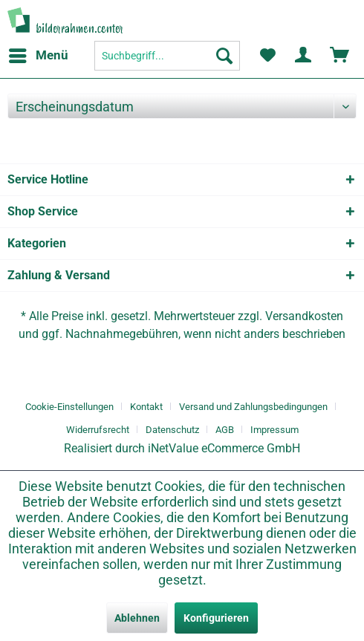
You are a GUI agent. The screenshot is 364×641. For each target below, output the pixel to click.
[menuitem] (38, 56)
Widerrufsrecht (98, 430)
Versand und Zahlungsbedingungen (253, 407)
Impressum (274, 430)
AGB (225, 430)
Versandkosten (304, 316)
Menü (39, 53)
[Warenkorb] (340, 56)
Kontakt (146, 407)
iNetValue (173, 448)
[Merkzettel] (267, 56)
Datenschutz (172, 430)
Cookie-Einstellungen (69, 407)
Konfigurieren (216, 618)
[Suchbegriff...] (167, 56)
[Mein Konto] (304, 56)
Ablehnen (137, 618)
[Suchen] (224, 56)
